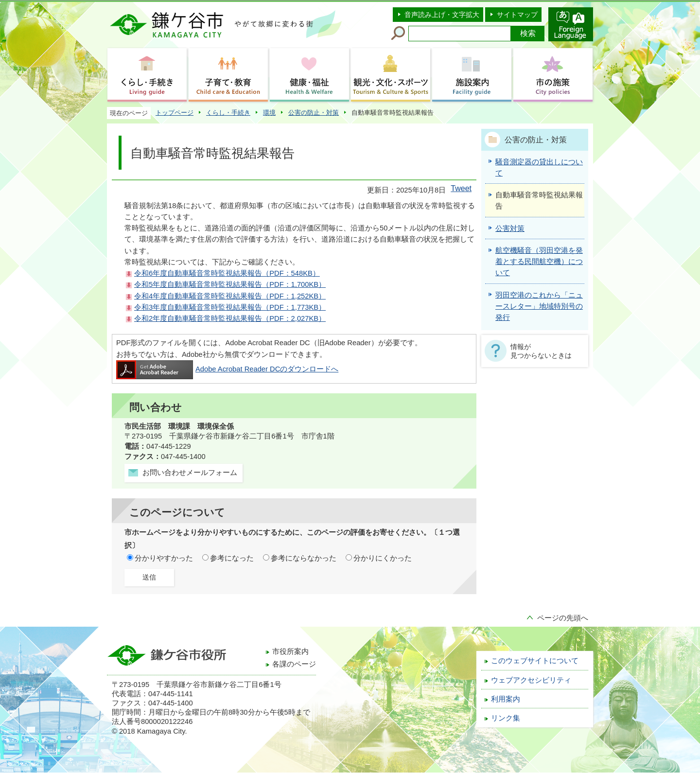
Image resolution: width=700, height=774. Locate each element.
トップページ (175, 113)
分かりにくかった (383, 558)
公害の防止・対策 (314, 113)
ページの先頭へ (563, 618)
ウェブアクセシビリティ (531, 680)
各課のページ (294, 664)
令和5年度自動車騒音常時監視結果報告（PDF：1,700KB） (230, 284)
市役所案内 (290, 651)
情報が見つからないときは (541, 351)
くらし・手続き (228, 113)
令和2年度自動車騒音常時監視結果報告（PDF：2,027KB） (230, 318)
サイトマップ (517, 15)
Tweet (461, 188)
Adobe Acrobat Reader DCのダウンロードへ (227, 369)
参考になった (232, 558)
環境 (269, 113)
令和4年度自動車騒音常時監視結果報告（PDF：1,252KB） (230, 296)
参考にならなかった (304, 558)
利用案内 (506, 699)
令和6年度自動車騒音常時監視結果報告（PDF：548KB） (227, 273)
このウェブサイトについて (535, 661)
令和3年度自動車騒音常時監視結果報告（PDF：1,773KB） (230, 307)
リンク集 (506, 718)
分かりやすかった (164, 558)
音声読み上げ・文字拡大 (442, 15)
